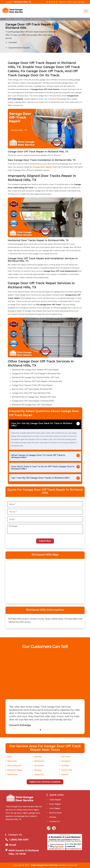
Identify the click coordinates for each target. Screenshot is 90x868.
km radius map (45, 581)
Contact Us (53, 821)
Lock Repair (54, 808)
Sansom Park (67, 770)
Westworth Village (15, 770)
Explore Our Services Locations (45, 782)
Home (8, 19)
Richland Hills (20, 19)
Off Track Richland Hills (40, 19)
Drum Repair (54, 804)
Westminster (12, 774)
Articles (51, 817)
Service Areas (54, 813)
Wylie (10, 757)
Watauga (38, 770)
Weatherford (39, 761)
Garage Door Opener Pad (45, 167)
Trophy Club (39, 774)
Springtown (66, 761)
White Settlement (14, 766)
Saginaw (65, 774)
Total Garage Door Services (44, 865)
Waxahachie (39, 766)
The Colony (66, 757)
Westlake (38, 757)
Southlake (65, 766)
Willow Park (12, 761)
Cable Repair (54, 800)
